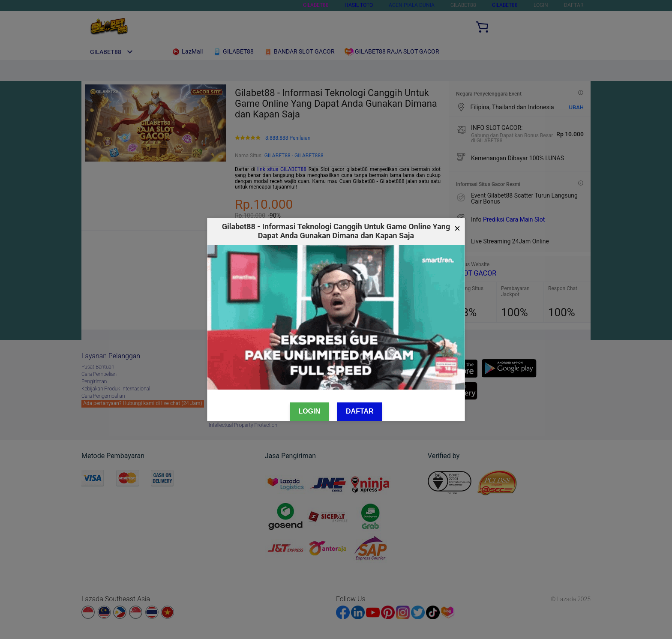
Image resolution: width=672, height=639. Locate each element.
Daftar (360, 411)
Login (309, 411)
